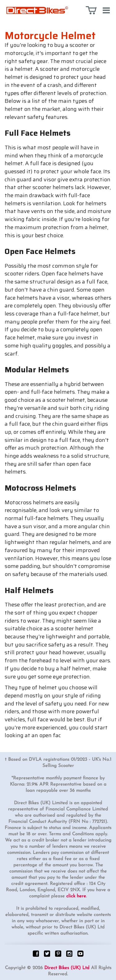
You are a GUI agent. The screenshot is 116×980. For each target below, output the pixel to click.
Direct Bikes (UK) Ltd (67, 968)
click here (76, 896)
